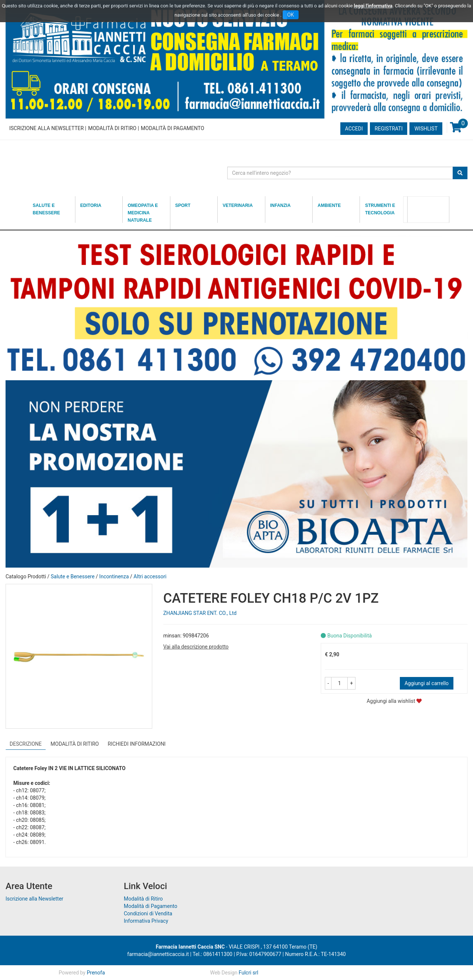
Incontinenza (114, 576)
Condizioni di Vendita (148, 913)
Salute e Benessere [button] (47, 209)
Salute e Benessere (73, 576)
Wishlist (426, 129)
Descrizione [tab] (26, 744)
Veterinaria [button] (238, 205)
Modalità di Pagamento (172, 128)
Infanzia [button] (280, 205)
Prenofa (96, 973)
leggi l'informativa (373, 6)
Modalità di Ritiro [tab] (75, 744)
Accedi (354, 129)
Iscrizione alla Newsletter (47, 128)
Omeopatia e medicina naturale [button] (143, 213)
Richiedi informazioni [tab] (137, 744)
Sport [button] (183, 205)
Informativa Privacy (146, 921)
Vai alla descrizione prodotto (196, 647)
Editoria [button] (91, 205)
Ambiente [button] (329, 205)
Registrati (389, 129)
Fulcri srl (249, 973)
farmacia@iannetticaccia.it (158, 954)
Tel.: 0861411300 (212, 954)
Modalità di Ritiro (112, 128)
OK (290, 15)
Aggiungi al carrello (427, 683)
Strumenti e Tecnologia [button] (380, 209)
